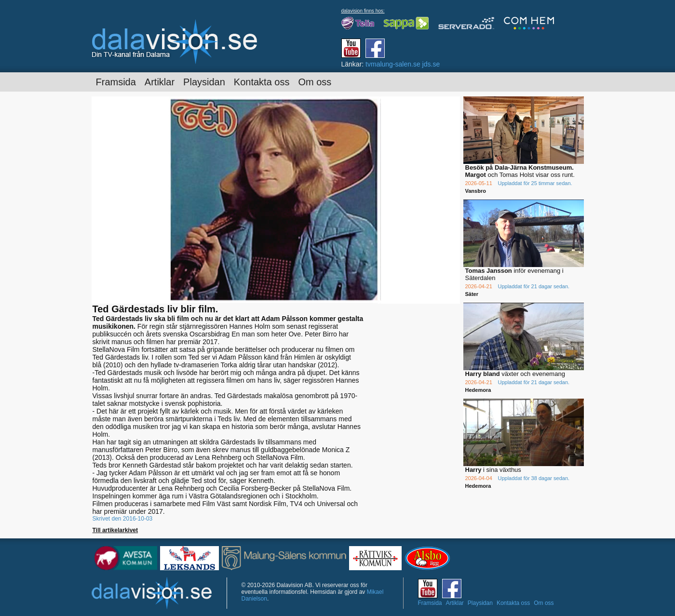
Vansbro (476, 191)
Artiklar (160, 82)
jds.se (431, 64)
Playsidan (204, 82)
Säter (472, 294)
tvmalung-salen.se (393, 64)
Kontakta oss (262, 82)
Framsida (116, 82)
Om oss (315, 82)
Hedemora (478, 390)
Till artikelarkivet (115, 530)
